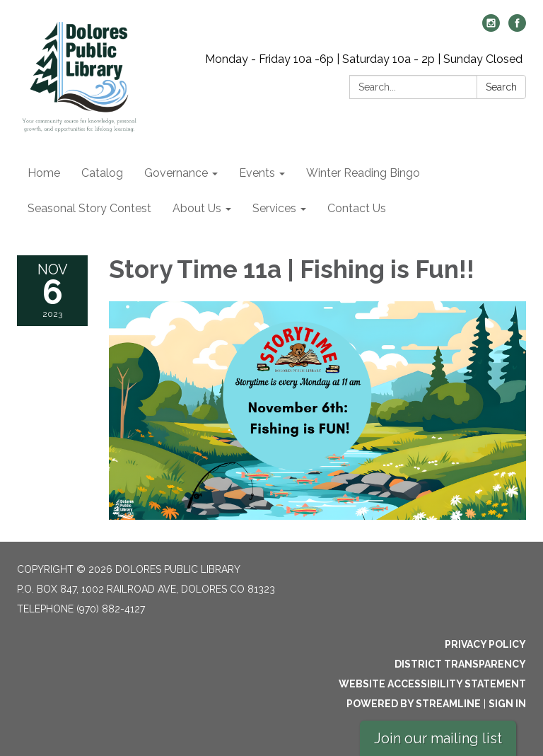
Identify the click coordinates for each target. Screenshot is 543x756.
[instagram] (491, 28)
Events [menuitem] (257, 173)
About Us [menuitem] (197, 208)
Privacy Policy (485, 644)
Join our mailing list (438, 738)
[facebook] (517, 28)
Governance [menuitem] (176, 173)
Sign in (507, 704)
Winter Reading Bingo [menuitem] (363, 173)
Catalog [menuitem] (102, 173)
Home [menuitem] (44, 173)
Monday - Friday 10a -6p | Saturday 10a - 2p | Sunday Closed (364, 59)
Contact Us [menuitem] (357, 208)
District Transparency (460, 664)
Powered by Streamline (414, 704)
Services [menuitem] (274, 208)
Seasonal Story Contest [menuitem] (89, 208)
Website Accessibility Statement (432, 684)
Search (501, 87)
